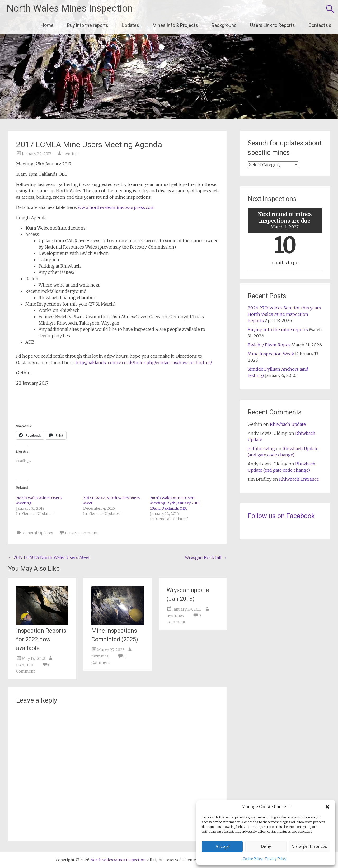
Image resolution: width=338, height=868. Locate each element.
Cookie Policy (253, 859)
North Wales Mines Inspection (70, 8)
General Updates (38, 533)
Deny (266, 846)
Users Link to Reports (273, 25)
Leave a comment (81, 533)
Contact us (320, 25)
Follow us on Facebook (281, 516)
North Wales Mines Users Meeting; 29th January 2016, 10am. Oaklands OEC (175, 503)
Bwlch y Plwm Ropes (269, 345)
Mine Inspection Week (271, 354)
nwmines (71, 154)
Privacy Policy (276, 859)
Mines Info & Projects (175, 25)
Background (224, 25)
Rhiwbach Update (288, 424)
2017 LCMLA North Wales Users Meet (49, 557)
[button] (327, 807)
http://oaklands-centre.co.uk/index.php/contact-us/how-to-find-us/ (144, 363)
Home (47, 25)
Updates (130, 25)
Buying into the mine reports (278, 330)
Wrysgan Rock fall (206, 557)
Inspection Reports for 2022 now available (41, 639)
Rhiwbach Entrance (299, 479)
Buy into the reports (88, 25)
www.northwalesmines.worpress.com (116, 207)
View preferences (310, 846)
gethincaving (261, 449)
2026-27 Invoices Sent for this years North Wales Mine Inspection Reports (284, 314)
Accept (222, 846)
